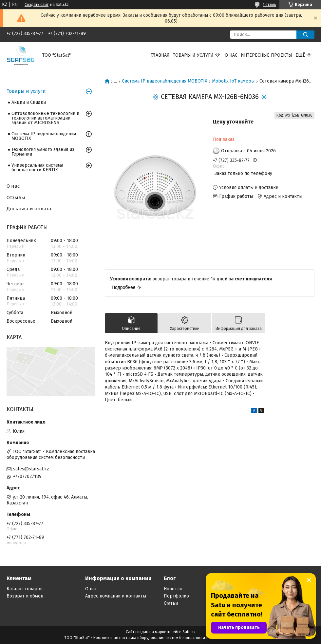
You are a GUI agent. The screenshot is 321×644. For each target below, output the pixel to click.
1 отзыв (269, 5)
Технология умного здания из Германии (43, 152)
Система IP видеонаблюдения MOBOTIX (165, 81)
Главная (160, 55)
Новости (173, 589)
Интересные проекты (266, 55)
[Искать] (305, 35)
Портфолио (176, 596)
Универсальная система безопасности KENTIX (37, 168)
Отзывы (16, 198)
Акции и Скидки (29, 102)
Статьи (171, 603)
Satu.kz (189, 632)
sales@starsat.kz (31, 469)
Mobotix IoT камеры (233, 81)
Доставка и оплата (29, 209)
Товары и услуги (193, 55)
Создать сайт (37, 5)
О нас (231, 55)
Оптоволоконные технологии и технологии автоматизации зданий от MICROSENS (45, 118)
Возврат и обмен (25, 596)
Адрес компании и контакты (116, 596)
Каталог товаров (25, 589)
